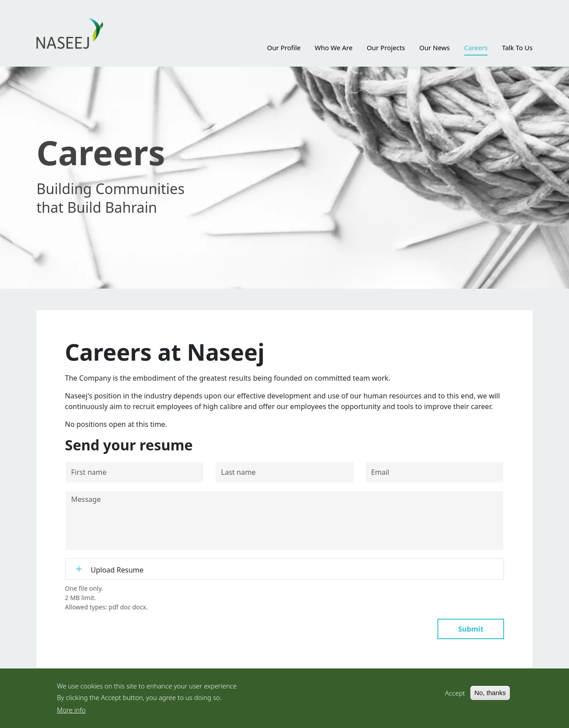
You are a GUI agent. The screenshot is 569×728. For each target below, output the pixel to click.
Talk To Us (517, 48)
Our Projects (386, 48)
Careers (476, 48)
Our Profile (284, 48)
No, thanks (490, 698)
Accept (455, 698)
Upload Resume (117, 570)
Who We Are (334, 48)
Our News (435, 48)
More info (71, 715)
